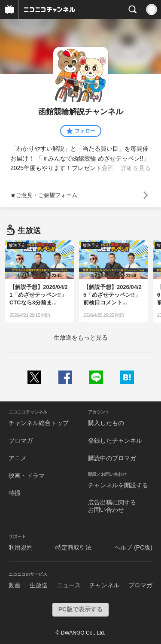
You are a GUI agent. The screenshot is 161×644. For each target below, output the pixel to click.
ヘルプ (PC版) (133, 547)
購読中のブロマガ (112, 458)
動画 (15, 585)
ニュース (69, 585)
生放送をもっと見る (81, 337)
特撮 (15, 493)
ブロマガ (21, 440)
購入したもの (106, 423)
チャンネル (104, 585)
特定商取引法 (73, 547)
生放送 (39, 585)
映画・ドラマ (27, 476)
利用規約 (21, 547)
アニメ (18, 458)
